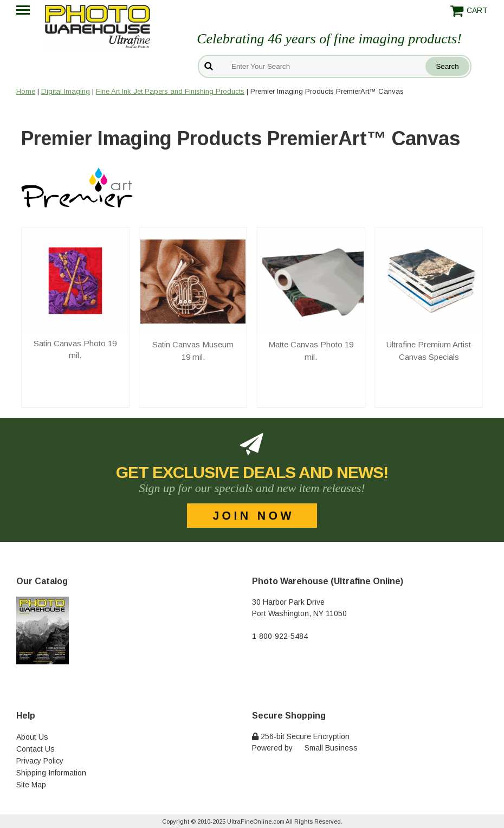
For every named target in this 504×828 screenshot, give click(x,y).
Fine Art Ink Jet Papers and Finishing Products (170, 91)
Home (26, 91)
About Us (32, 737)
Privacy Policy (40, 761)
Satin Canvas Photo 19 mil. (75, 350)
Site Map (31, 785)
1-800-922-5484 (280, 636)
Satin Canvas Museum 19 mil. (193, 351)
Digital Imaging (66, 91)
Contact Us (35, 749)
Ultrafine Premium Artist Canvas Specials (429, 351)
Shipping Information (51, 773)
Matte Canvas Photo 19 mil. (311, 351)
